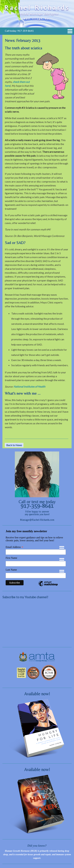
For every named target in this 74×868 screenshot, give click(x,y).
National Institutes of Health (29, 387)
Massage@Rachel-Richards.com (37, 520)
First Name (11, 558)
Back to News (14, 445)
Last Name (11, 570)
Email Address (15, 547)
